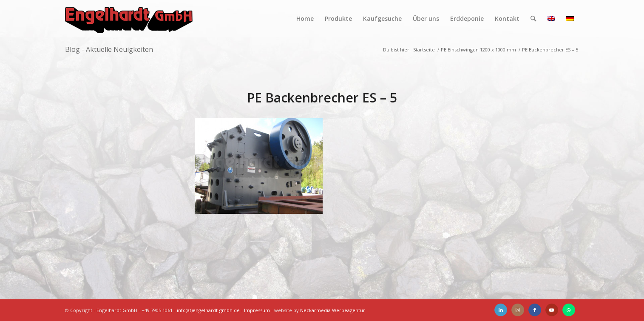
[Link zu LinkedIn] (501, 310)
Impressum (257, 310)
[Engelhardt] (129, 19)
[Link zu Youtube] (552, 310)
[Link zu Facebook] (535, 310)
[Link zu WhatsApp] (569, 310)
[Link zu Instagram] (518, 310)
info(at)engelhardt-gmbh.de (208, 310)
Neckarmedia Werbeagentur (333, 310)
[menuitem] (305, 19)
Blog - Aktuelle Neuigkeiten (109, 49)
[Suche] (533, 19)
